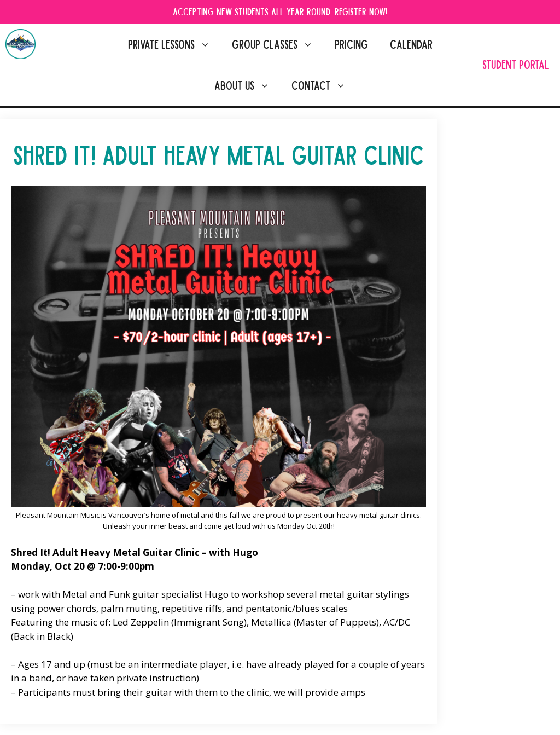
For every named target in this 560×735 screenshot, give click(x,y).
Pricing (351, 44)
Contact (324, 85)
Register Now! (361, 11)
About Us (247, 85)
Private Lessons (174, 44)
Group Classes (278, 44)
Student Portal (516, 64)
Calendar (411, 44)
